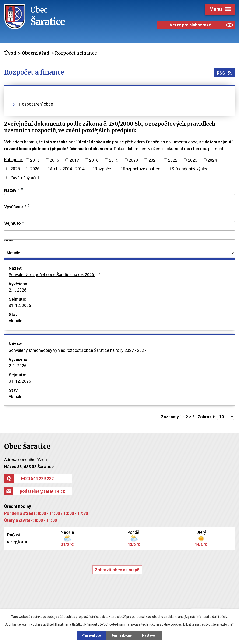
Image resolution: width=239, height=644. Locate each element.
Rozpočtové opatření (142, 169)
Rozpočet (104, 169)
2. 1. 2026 (18, 290)
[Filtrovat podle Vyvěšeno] (119, 217)
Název (12, 190)
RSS (225, 73)
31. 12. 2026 (20, 305)
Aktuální (16, 321)
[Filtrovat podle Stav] (119, 253)
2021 (153, 160)
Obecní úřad (35, 53)
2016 (54, 160)
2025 (15, 169)
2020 (133, 160)
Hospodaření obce (36, 104)
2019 (114, 160)
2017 (74, 160)
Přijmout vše (91, 635)
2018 (94, 160)
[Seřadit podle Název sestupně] (22, 190)
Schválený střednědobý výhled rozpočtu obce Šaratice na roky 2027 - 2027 (82, 350)
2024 (212, 160)
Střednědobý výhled (190, 169)
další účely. (220, 617)
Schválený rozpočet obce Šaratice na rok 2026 (56, 275)
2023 (193, 160)
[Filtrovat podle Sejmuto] (119, 235)
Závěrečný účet (25, 178)
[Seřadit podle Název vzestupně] (22, 188)
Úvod (10, 53)
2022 (173, 160)
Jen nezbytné (121, 635)
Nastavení (150, 635)
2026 (35, 169)
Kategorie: (14, 160)
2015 (35, 160)
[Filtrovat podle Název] (119, 199)
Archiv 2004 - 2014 (67, 169)
